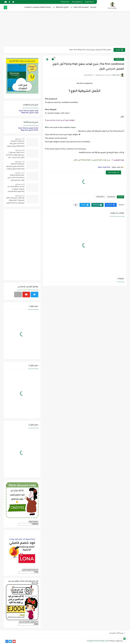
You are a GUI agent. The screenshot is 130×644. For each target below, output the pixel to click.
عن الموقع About (77, 2)
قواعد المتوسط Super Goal (29, 111)
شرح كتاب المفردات (116, 633)
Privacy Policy (65, 2)
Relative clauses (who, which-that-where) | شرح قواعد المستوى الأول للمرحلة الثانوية (16, 178)
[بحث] (5, 7)
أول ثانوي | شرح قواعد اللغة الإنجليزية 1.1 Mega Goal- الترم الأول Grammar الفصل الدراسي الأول (15, 201)
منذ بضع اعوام (19, 139)
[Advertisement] (65, 29)
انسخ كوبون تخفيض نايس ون (29, 622)
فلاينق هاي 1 (119, 59)
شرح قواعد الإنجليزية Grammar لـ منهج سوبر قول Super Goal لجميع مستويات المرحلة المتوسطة (15, 167)
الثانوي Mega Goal (62, 7)
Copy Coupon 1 (34, 522)
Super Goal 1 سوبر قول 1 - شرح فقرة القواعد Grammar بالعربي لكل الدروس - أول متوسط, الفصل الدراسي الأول (15, 155)
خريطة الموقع (90, 2)
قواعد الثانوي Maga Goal (30, 113)
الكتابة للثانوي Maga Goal (30, 130)
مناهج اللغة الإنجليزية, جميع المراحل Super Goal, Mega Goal (90, 50)
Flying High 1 (100, 197)
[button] (111, 205)
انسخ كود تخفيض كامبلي (30, 570)
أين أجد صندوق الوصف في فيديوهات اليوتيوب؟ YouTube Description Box (16, 189)
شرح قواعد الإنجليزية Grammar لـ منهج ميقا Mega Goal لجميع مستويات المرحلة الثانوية (16, 144)
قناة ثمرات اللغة (104, 167)
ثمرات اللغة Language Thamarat (98, 641)
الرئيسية (93, 7)
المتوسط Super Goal (81, 7)
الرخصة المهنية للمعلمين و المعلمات (38, 7)
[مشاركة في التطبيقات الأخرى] (76, 205)
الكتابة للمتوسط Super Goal (28, 128)
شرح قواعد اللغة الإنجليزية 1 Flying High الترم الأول (92, 160)
